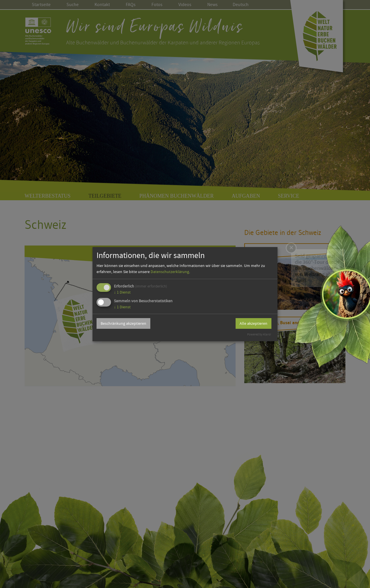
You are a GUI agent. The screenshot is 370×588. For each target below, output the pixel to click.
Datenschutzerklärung (170, 272)
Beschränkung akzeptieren (123, 323)
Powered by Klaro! (259, 334)
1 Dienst (122, 292)
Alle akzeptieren (254, 323)
